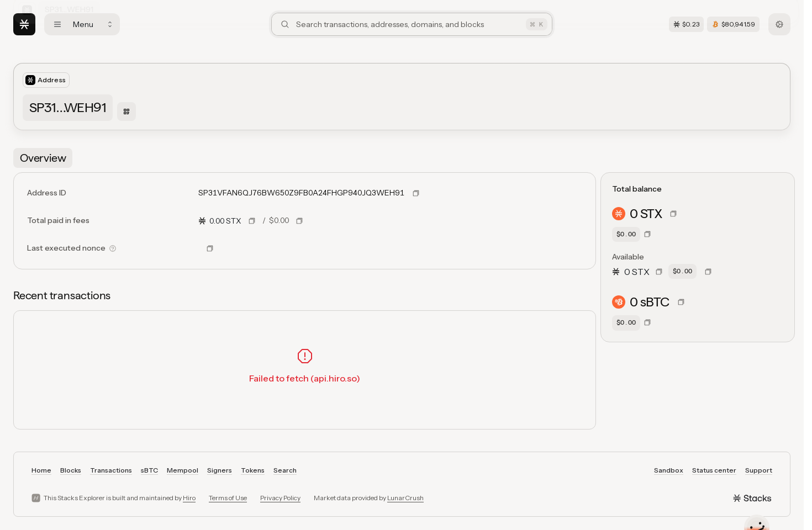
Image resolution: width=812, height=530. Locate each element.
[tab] (43, 158)
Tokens (253, 470)
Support (759, 470)
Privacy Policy (280, 498)
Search (285, 470)
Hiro (189, 498)
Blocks (71, 470)
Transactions (111, 470)
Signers (220, 470)
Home (41, 470)
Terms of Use (228, 498)
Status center (714, 470)
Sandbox (669, 470)
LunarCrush (405, 498)
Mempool (183, 470)
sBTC (149, 470)
